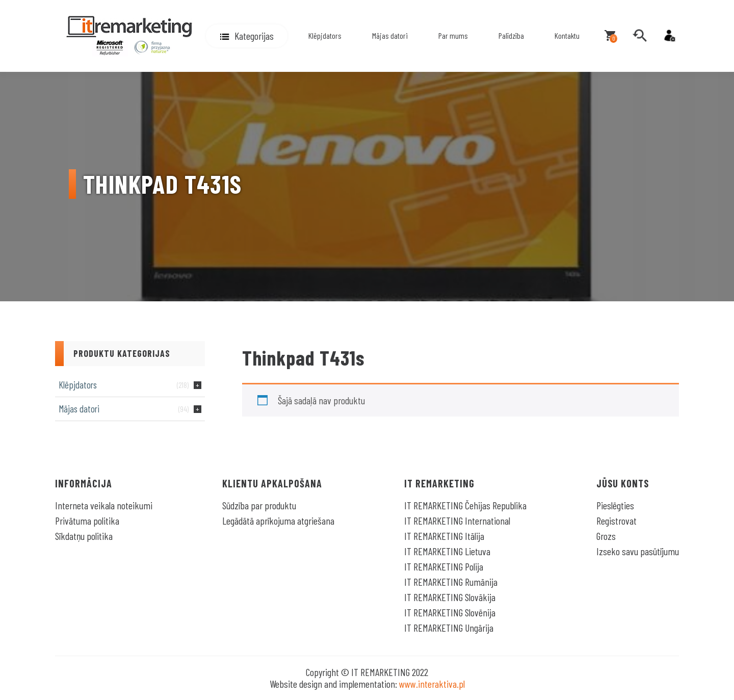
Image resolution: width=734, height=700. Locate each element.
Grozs (606, 536)
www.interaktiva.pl (432, 684)
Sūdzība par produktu (259, 505)
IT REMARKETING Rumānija (451, 582)
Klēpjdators (325, 35)
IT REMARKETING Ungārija (449, 628)
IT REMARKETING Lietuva (447, 551)
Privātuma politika (87, 521)
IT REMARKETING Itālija (444, 536)
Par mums (453, 35)
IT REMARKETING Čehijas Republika (465, 505)
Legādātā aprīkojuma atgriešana (278, 521)
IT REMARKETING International (457, 521)
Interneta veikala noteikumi (104, 505)
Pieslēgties (615, 505)
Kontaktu (567, 35)
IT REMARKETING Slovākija (450, 597)
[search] (640, 36)
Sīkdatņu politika (84, 536)
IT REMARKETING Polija (444, 566)
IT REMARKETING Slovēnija (450, 612)
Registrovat (617, 521)
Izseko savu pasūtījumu (638, 551)
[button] (247, 36)
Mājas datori (390, 35)
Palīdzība (511, 35)
